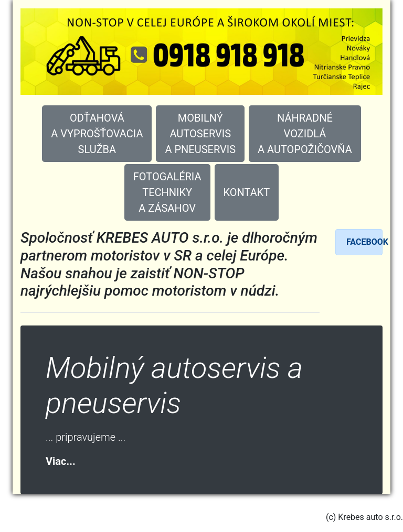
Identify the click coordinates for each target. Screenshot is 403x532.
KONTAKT (247, 192)
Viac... (61, 461)
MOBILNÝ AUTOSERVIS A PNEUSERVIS (200, 134)
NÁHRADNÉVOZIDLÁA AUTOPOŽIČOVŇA (305, 134)
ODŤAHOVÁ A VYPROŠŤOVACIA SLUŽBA (97, 134)
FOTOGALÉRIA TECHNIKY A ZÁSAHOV (167, 192)
